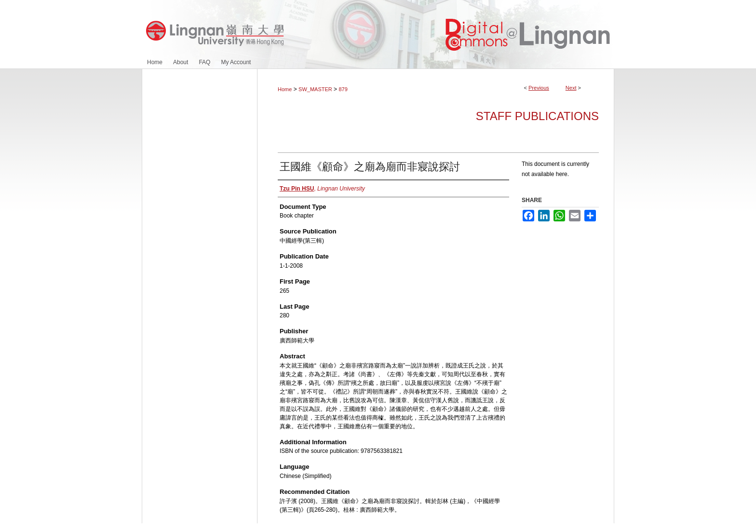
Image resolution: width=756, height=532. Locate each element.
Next (571, 88)
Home (285, 89)
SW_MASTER (315, 89)
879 (343, 89)
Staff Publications (537, 116)
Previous (539, 88)
